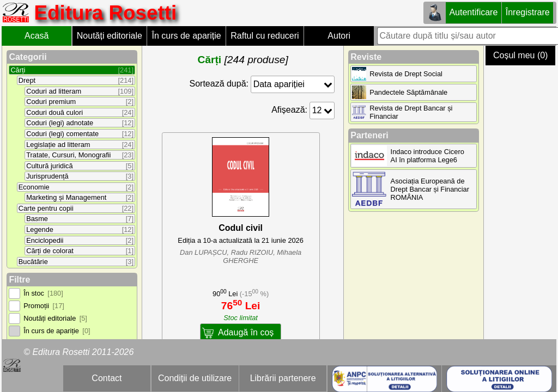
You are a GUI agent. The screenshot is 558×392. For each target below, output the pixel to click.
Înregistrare (528, 12)
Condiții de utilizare (195, 378)
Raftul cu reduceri (265, 36)
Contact (107, 378)
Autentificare (473, 12)
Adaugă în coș (246, 332)
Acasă (37, 36)
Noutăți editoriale (110, 36)
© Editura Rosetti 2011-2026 (78, 352)
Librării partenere (283, 378)
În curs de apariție (186, 36)
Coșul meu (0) (520, 55)
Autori (339, 36)
